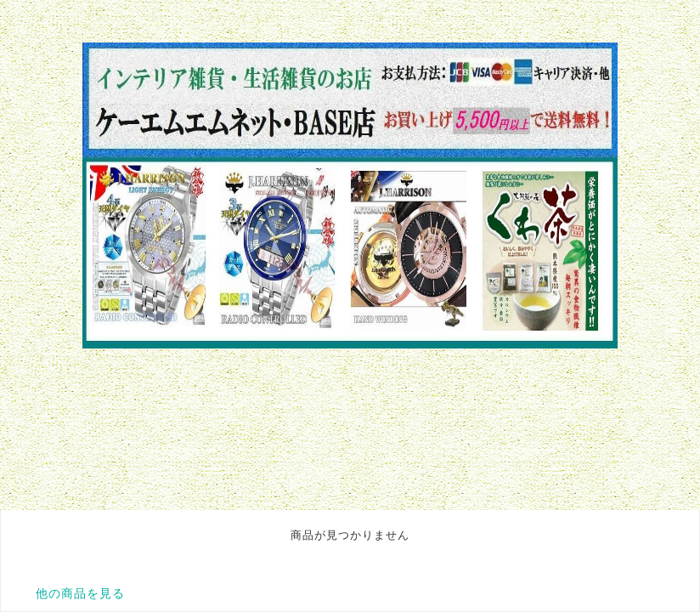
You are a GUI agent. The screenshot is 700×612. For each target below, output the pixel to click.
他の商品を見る (80, 593)
